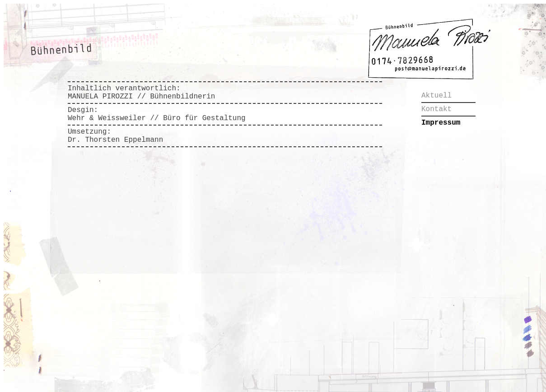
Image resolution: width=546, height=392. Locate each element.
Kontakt (436, 109)
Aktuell (436, 96)
